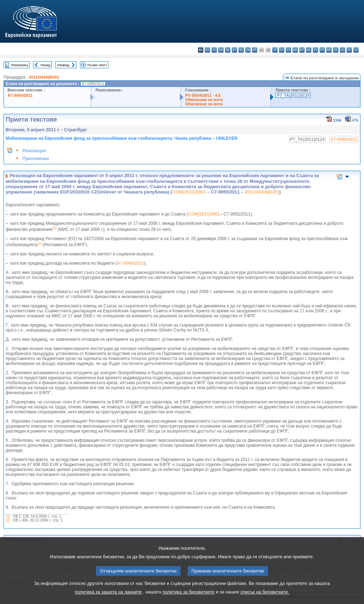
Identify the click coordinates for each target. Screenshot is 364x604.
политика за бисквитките (188, 599)
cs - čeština (214, 50)
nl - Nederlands (309, 50)
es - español (207, 50)
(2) (8, 520)
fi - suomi (349, 50)
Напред (63, 65)
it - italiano (275, 50)
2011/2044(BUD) (44, 77)
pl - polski (315, 50)
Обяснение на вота (204, 100)
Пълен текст (97, 65)
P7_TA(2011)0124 (293, 95)
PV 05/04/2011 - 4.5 (203, 95)
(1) (8, 516)
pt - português (322, 50)
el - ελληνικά (241, 50)
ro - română (329, 50)
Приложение (36, 158)
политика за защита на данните (108, 599)
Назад (45, 65)
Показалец (20, 65)
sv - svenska (356, 50)
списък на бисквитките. (265, 599)
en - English (248, 50)
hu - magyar (295, 50)
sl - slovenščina (342, 50)
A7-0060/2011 (20, 95)
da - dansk (221, 50)
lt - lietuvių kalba (288, 50)
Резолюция (34, 151)
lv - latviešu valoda (282, 50)
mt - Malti (302, 50)
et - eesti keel (234, 50)
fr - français (255, 50)
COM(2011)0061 (189, 192)
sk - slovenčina (336, 50)
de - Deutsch (228, 50)
